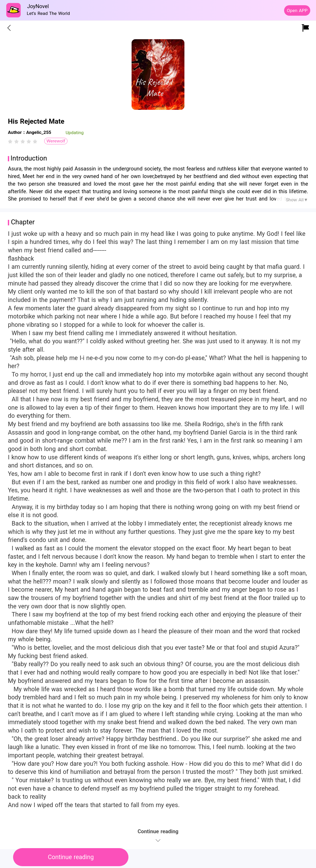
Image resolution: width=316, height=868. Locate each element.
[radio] (11, 141)
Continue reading (71, 857)
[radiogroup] (23, 141)
